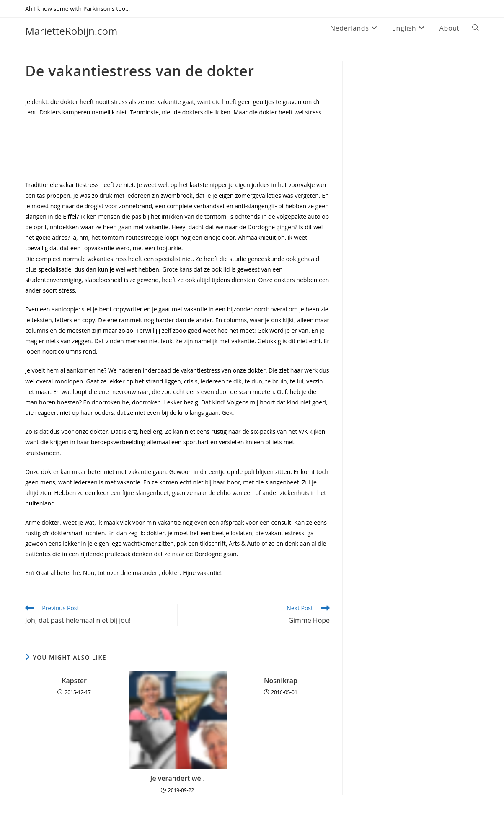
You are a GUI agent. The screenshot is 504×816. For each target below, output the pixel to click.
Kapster (74, 681)
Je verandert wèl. (178, 778)
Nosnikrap (281, 681)
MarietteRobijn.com (71, 31)
